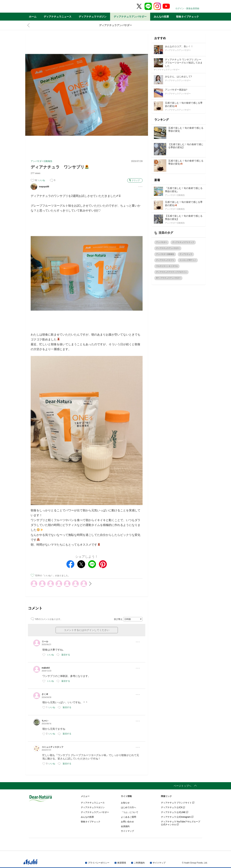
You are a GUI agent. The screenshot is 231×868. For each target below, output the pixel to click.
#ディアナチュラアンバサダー (168, 278)
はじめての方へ (128, 807)
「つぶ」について (130, 812)
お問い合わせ (127, 822)
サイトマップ (127, 831)
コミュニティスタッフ (53, 747)
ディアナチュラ (186, 254)
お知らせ (125, 803)
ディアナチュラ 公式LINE (175, 812)
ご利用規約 (139, 863)
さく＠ (45, 694)
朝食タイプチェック (188, 17)
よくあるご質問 (128, 817)
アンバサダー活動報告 (42, 161)
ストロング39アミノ (188, 260)
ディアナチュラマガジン (93, 17)
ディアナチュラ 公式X (173, 807)
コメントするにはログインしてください (87, 630)
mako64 (46, 668)
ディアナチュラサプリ (165, 260)
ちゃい (45, 721)
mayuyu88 (44, 187)
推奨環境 (122, 863)
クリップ (136, 180)
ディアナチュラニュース (58, 17)
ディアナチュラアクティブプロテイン (171, 272)
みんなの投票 (161, 17)
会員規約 (125, 826)
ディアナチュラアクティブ (183, 242)
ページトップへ (182, 786)
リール (45, 642)
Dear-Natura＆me (50, 6)
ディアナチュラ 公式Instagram (177, 817)
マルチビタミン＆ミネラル (167, 266)
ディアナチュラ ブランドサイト (178, 803)
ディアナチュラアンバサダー (130, 17)
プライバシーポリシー (99, 863)
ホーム (33, 17)
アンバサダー (162, 242)
